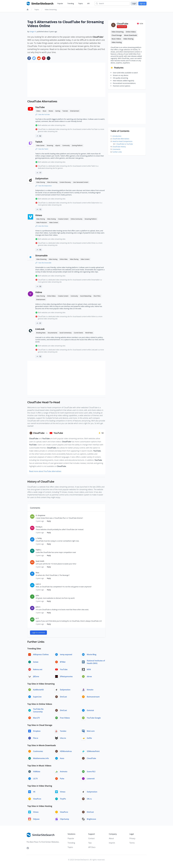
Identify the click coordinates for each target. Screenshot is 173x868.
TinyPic (63, 799)
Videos (38, 111)
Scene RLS (91, 772)
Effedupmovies (66, 676)
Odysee (36, 819)
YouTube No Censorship (38, 710)
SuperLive (37, 697)
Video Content (54, 223)
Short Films (97, 296)
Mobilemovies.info (41, 758)
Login (134, 3)
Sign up (142, 3)
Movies (51, 111)
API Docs (92, 847)
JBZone (36, 676)
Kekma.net (38, 669)
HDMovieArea (66, 751)
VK (34, 792)
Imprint (112, 843)
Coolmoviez (38, 751)
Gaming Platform (77, 145)
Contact (91, 838)
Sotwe (36, 662)
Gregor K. (33, 32)
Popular (60, 3)
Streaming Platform (91, 219)
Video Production (42, 223)
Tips (90, 843)
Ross (37, 573)
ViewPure (37, 799)
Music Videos (116, 39)
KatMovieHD (38, 690)
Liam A (38, 584)
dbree (89, 676)
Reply (49, 521)
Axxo (62, 758)
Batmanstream (93, 697)
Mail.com (91, 731)
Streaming (50, 145)
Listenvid (91, 779)
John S (38, 607)
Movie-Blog (92, 654)
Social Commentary (66, 333)
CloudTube (91, 758)
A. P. (37, 618)
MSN (89, 669)
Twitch (39, 142)
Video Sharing (41, 182)
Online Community (77, 219)
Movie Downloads (131, 35)
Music (45, 111)
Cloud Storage (117, 35)
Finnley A (39, 527)
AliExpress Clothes (41, 654)
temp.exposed (66, 654)
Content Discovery (65, 182)
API (88, 3)
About (111, 838)
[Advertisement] (66, 80)
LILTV (35, 779)
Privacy (132, 838)
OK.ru (89, 799)
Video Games (40, 145)
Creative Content (63, 219)
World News (89, 333)
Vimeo (39, 215)
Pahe (62, 779)
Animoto (64, 772)
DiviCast (63, 697)
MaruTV (36, 718)
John (37, 595)
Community (66, 145)
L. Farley (39, 538)
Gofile (89, 738)
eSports (58, 145)
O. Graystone (40, 515)
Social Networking (86, 296)
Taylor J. (39, 550)
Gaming (58, 111)
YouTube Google (94, 718)
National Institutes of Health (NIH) (96, 662)
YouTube (40, 107)
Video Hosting (51, 219)
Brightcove (91, 819)
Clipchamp (65, 819)
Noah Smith (40, 561)
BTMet (63, 662)
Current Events (79, 333)
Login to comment (38, 633)
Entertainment (75, 111)
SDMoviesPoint (93, 751)
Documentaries (53, 333)
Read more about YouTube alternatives (45, 471)
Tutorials (65, 111)
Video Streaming (51, 10)
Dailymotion (42, 178)
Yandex (63, 731)
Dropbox (37, 731)
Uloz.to (63, 738)
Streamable (41, 256)
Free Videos (65, 718)
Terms (132, 843)
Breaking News (41, 333)
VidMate (37, 772)
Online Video (64, 259)
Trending (71, 3)
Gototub (90, 710)
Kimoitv (90, 690)
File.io (36, 738)
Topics (81, 3)
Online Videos (51, 296)
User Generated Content (81, 182)
